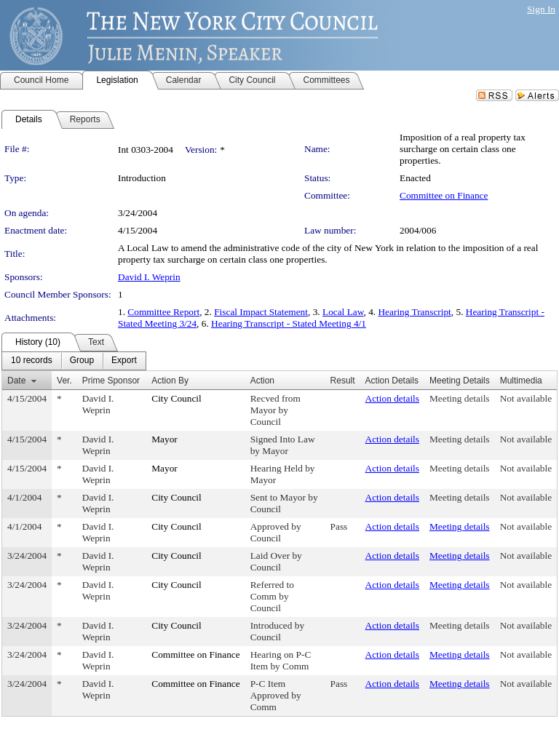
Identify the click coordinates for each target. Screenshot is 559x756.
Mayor (164, 439)
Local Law (343, 312)
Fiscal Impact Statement (261, 312)
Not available (526, 398)
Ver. (64, 381)
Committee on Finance (444, 195)
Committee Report (163, 312)
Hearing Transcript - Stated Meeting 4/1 (289, 323)
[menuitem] (32, 361)
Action (262, 381)
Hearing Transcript (414, 312)
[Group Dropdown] (82, 361)
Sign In (541, 9)
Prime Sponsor (111, 381)
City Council (177, 398)
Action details (392, 398)
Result (343, 381)
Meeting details (460, 398)
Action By (170, 381)
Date (16, 381)
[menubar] (74, 361)
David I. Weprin (149, 277)
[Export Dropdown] (124, 361)
